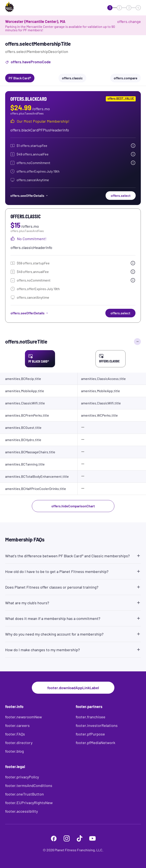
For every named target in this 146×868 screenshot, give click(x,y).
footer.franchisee (91, 717)
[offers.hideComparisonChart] (137, 342)
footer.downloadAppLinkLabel (73, 688)
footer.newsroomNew (24, 717)
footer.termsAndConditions (29, 785)
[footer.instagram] (67, 838)
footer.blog (15, 751)
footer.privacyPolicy (22, 777)
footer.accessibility (22, 811)
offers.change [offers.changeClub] (129, 21)
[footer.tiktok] (80, 838)
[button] (73, 555)
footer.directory (19, 743)
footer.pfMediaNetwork (95, 743)
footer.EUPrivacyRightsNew (29, 803)
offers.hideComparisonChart (73, 506)
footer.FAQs (15, 734)
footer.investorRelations (97, 725)
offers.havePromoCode (28, 62)
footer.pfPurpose (90, 734)
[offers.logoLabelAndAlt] (18, 8)
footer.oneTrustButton (25, 794)
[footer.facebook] (54, 838)
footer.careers (17, 725)
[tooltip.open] (133, 146)
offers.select (121, 195)
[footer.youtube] (92, 838)
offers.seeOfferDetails (29, 195)
